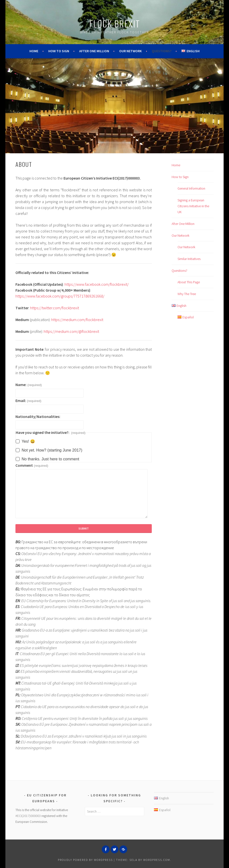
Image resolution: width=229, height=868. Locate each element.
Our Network (130, 51)
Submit (84, 528)
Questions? (162, 51)
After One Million (94, 51)
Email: (28, 401)
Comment (32, 465)
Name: (29, 385)
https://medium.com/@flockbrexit (71, 331)
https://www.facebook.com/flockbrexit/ (97, 284)
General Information (191, 188)
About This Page (189, 282)
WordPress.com (157, 860)
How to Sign (59, 51)
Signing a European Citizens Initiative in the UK (193, 206)
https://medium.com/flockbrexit (77, 320)
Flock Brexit (115, 23)
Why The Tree (187, 294)
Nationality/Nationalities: (38, 416)
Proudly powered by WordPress (85, 860)
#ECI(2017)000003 (28, 816)
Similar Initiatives (189, 259)
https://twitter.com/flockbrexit (55, 308)
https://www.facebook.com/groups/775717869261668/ (60, 296)
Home (34, 51)
